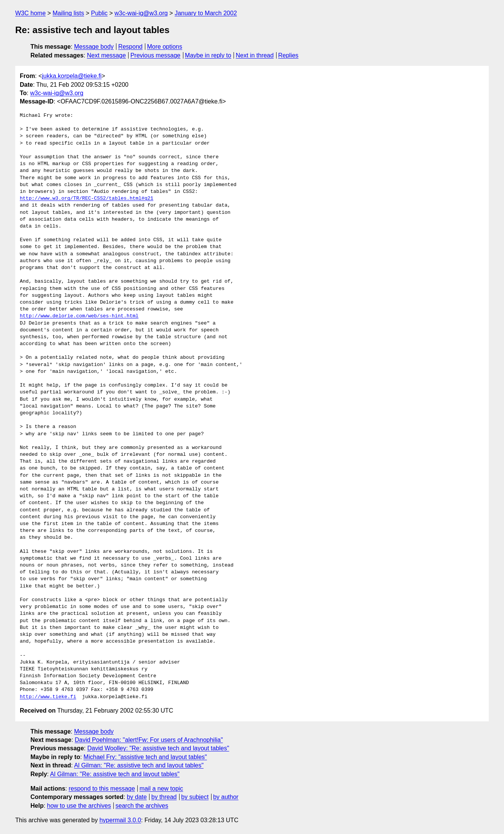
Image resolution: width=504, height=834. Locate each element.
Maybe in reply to (208, 55)
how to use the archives (79, 806)
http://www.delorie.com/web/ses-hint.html (79, 316)
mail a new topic (161, 789)
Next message (107, 55)
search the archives (142, 806)
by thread (164, 797)
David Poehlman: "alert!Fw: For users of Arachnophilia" (149, 740)
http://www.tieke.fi (48, 697)
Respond (130, 47)
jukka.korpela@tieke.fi (72, 76)
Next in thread (255, 55)
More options (165, 47)
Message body (94, 47)
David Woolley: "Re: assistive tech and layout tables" (158, 748)
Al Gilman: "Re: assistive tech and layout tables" (139, 765)
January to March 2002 (206, 13)
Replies (288, 55)
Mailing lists (68, 13)
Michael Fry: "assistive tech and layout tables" (145, 757)
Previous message (156, 55)
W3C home (30, 13)
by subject (195, 797)
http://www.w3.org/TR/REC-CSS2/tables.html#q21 (87, 199)
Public (99, 13)
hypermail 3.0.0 (120, 820)
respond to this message (102, 789)
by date (137, 797)
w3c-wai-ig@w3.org (141, 13)
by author (226, 797)
